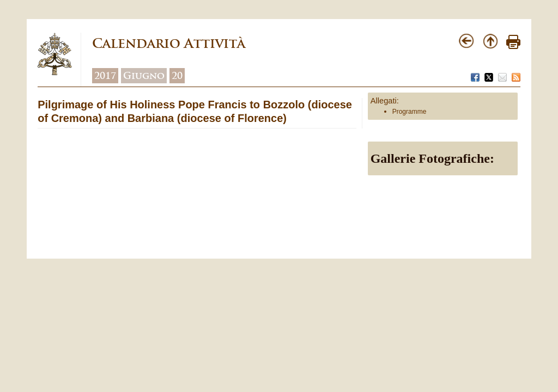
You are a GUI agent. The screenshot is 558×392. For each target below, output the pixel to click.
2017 (105, 76)
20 (177, 76)
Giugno (144, 76)
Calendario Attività (169, 43)
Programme (410, 112)
